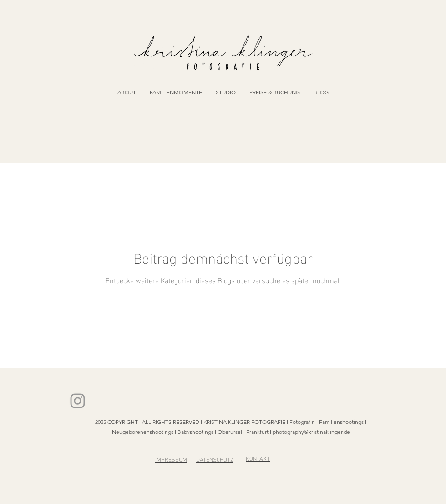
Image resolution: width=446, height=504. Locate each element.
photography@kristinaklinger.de (311, 432)
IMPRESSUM (171, 459)
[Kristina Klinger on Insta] (78, 401)
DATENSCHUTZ (215, 459)
